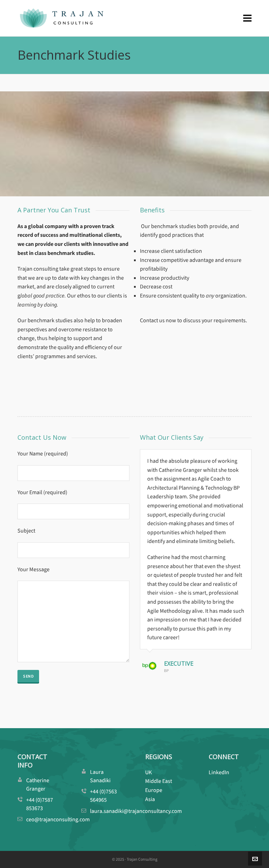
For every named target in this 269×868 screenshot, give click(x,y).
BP (166, 671)
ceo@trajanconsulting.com (58, 819)
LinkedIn (219, 772)
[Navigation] (247, 18)
